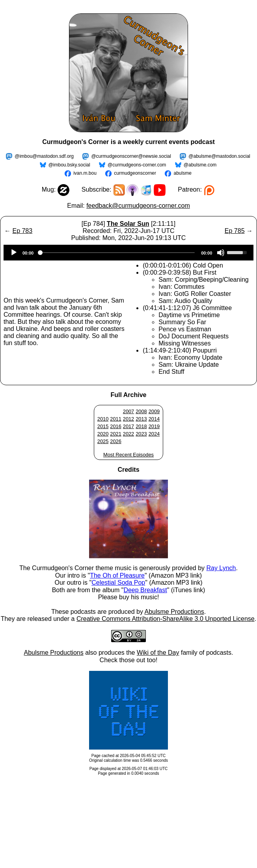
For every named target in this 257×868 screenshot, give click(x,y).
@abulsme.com (200, 165)
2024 (154, 434)
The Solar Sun (128, 224)
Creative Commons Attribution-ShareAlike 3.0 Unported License (166, 619)
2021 (115, 434)
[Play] (14, 253)
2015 (103, 426)
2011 (115, 419)
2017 (128, 426)
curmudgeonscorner (135, 173)
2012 (128, 419)
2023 (141, 434)
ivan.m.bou (85, 173)
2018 (141, 426)
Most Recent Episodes (128, 455)
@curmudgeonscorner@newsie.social (131, 156)
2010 (103, 419)
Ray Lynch (221, 568)
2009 (154, 411)
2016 (115, 426)
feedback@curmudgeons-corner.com (138, 206)
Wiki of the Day (158, 653)
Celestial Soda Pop (118, 583)
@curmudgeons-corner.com (137, 165)
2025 (103, 441)
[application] (128, 253)
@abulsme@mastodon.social (219, 156)
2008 (141, 411)
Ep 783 (22, 231)
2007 (128, 411)
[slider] (117, 253)
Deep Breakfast (145, 590)
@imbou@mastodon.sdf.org (44, 156)
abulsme (182, 173)
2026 (115, 441)
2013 (141, 419)
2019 (154, 426)
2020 (103, 434)
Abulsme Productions (174, 612)
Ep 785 (235, 231)
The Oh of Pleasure (117, 575)
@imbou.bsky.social (69, 165)
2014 (154, 419)
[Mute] (221, 253)
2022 (128, 434)
